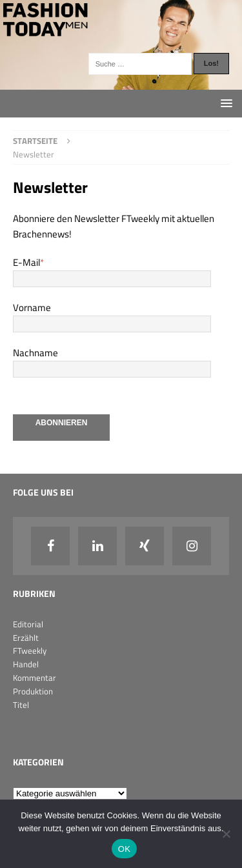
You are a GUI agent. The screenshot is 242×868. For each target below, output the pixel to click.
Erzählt (26, 638)
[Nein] (226, 834)
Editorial (28, 624)
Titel (21, 705)
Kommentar (35, 678)
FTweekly (30, 651)
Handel (26, 664)
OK (124, 849)
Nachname (35, 353)
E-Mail (28, 262)
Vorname (32, 308)
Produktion (33, 691)
